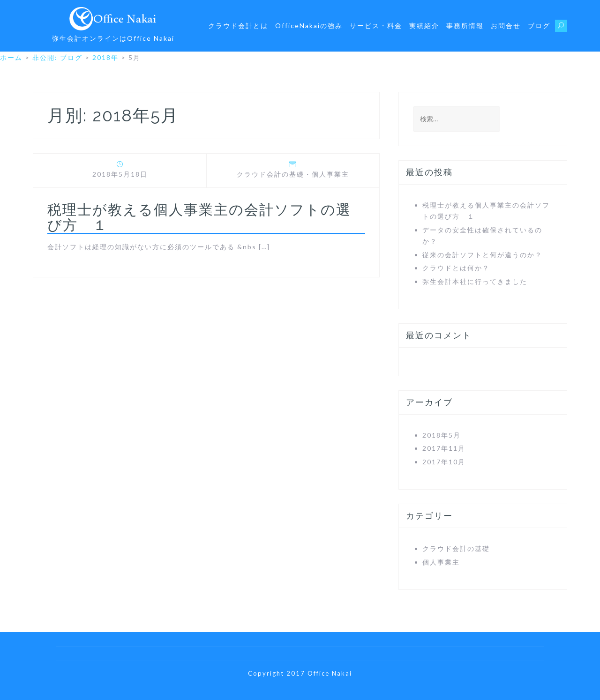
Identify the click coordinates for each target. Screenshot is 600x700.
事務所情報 (465, 26)
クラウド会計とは (238, 26)
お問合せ (506, 26)
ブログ (539, 26)
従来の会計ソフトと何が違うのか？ (482, 255)
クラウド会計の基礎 (270, 174)
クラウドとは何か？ (456, 268)
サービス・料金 (376, 26)
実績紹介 (424, 26)
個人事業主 (330, 174)
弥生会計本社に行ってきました (475, 281)
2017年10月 (444, 462)
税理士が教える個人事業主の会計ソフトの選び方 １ (199, 217)
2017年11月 (444, 448)
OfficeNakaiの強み (309, 26)
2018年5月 (442, 435)
